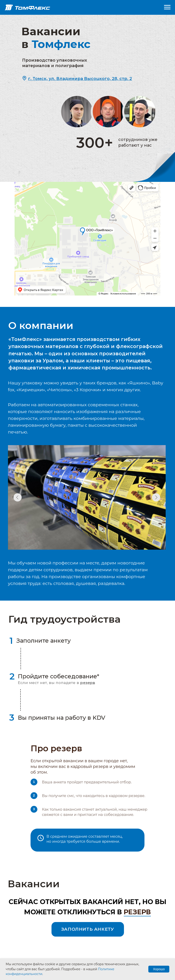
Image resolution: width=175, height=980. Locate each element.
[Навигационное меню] (167, 7)
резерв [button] (137, 912)
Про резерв (56, 748)
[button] (80, 79)
